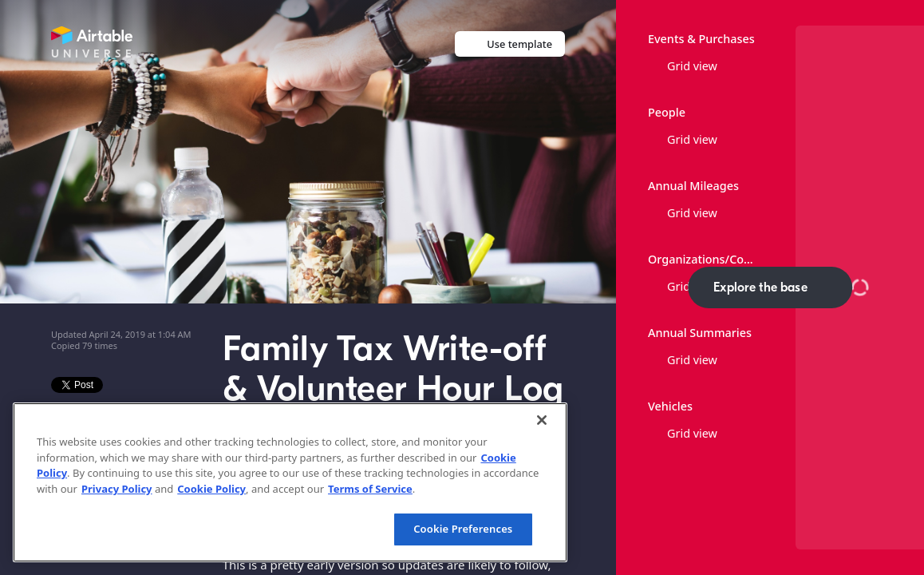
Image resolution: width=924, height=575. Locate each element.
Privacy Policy (117, 489)
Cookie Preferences (463, 529)
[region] (290, 482)
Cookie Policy (211, 489)
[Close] (542, 420)
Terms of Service (370, 489)
